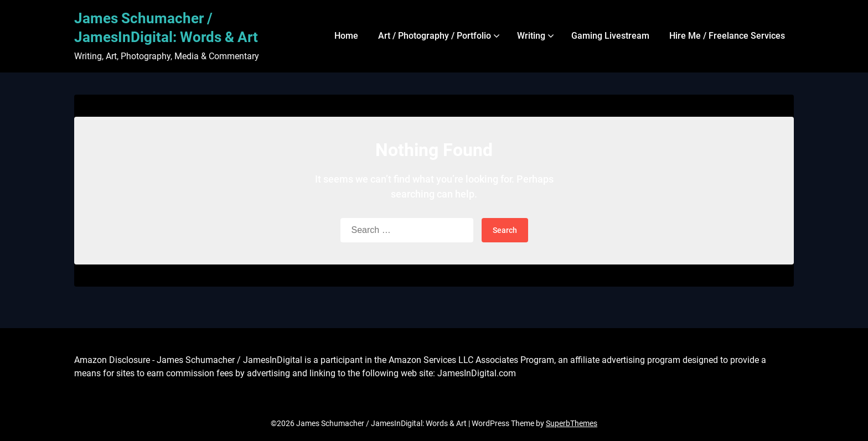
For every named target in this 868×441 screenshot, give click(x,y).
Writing (531, 36)
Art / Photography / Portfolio (435, 36)
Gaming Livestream (610, 36)
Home (346, 36)
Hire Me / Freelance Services (727, 36)
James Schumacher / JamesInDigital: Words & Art (166, 28)
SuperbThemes (572, 423)
